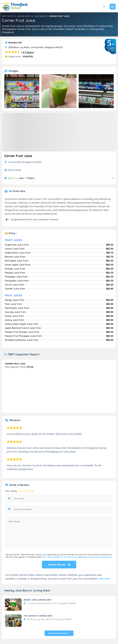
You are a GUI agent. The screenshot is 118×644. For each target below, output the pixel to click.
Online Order (14, 170)
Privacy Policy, (71, 557)
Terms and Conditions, (53, 557)
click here (104, 579)
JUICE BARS (40, 16)
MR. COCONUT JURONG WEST (38, 616)
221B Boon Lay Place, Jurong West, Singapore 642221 (34, 47)
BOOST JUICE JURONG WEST (38, 600)
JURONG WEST (23, 16)
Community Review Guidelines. (98, 557)
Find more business (59, 633)
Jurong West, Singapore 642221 (23, 162)
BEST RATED (8, 16)
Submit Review (59, 565)
